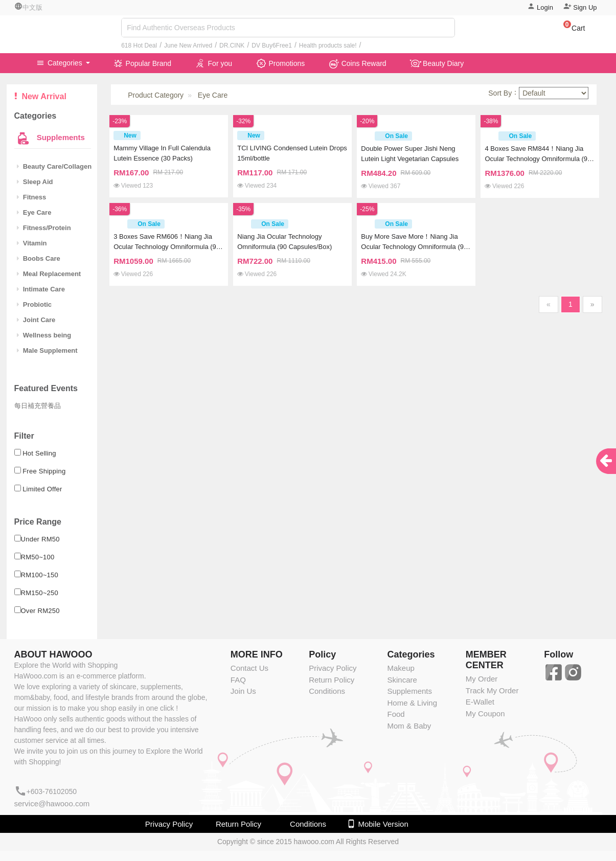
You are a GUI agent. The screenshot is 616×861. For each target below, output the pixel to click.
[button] (569, 30)
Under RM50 (40, 539)
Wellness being (44, 335)
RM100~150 (40, 575)
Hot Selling (39, 453)
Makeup (401, 668)
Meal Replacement (49, 274)
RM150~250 (40, 593)
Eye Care (34, 212)
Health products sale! (328, 46)
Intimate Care (41, 289)
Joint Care (36, 320)
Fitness (32, 197)
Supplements (60, 137)
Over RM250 (40, 611)
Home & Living (412, 703)
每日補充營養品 (38, 406)
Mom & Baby (409, 726)
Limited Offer (42, 489)
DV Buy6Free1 (272, 46)
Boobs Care (39, 258)
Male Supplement (47, 350)
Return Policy (332, 680)
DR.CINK (232, 46)
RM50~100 (38, 557)
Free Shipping (44, 471)
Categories (60, 63)
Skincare (402, 680)
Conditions (327, 691)
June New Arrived (188, 46)
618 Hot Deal (139, 46)
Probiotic (35, 304)
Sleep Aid (35, 182)
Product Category (156, 95)
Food (396, 714)
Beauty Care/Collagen (54, 166)
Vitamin (32, 243)
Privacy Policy (333, 668)
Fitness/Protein (44, 228)
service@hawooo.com (52, 803)
